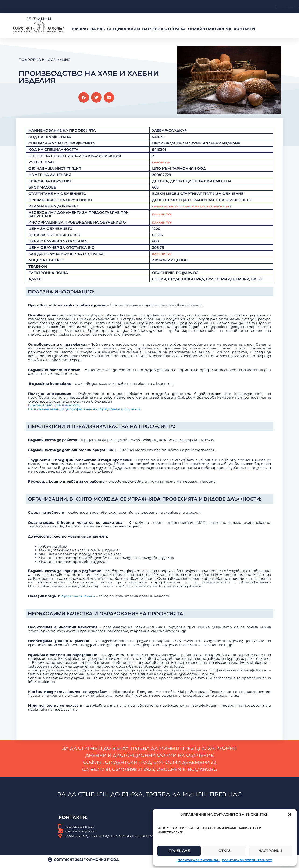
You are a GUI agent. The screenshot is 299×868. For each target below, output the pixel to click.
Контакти (244, 29)
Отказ (225, 851)
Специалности (124, 29)
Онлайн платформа (210, 29)
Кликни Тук (164, 163)
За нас (98, 29)
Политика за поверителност (247, 860)
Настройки (270, 851)
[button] (290, 815)
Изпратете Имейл (79, 688)
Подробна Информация (44, 60)
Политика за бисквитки (199, 860)
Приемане (179, 851)
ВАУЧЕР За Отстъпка (164, 29)
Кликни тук (164, 218)
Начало (80, 29)
